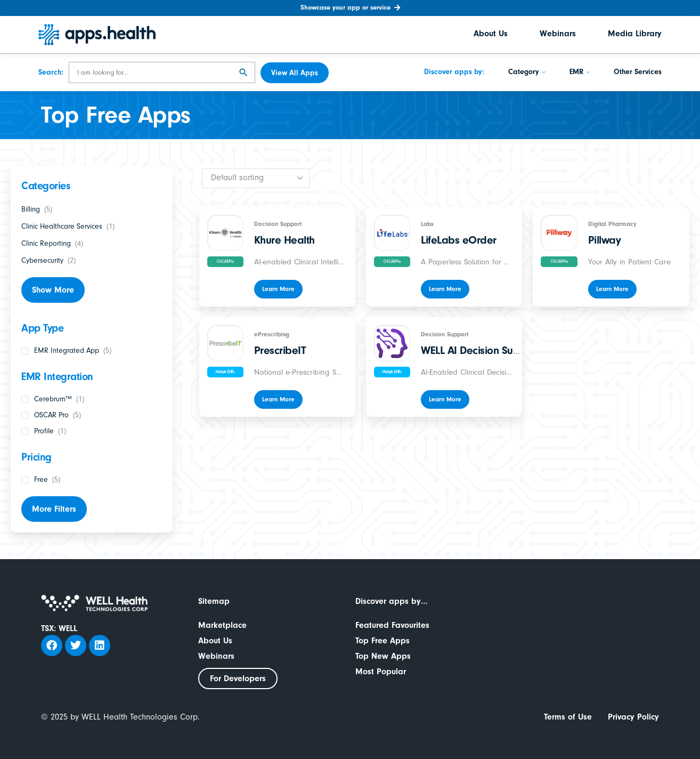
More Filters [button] (54, 509)
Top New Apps (383, 656)
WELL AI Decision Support (480, 350)
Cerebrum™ (53, 399)
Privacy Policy (633, 717)
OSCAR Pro (51, 415)
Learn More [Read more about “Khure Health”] (278, 289)
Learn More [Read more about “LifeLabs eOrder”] (445, 289)
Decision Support (278, 224)
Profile (44, 431)
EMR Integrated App (67, 351)
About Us (491, 35)
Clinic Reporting (46, 244)
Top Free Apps (382, 641)
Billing (31, 209)
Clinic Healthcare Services (62, 227)
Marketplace (222, 625)
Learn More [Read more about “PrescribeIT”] (278, 399)
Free (41, 480)
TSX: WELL (59, 628)
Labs (427, 224)
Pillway (605, 240)
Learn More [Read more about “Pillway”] (612, 289)
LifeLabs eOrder (459, 240)
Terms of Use (568, 717)
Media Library (635, 35)
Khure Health (284, 240)
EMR (580, 73)
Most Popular (381, 672)
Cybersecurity (42, 261)
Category (527, 73)
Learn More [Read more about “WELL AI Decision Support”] (445, 399)
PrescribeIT (280, 350)
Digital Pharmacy (612, 224)
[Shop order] (256, 178)
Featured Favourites (392, 625)
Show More (53, 290)
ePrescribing (272, 334)
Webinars (558, 35)
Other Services (638, 73)
